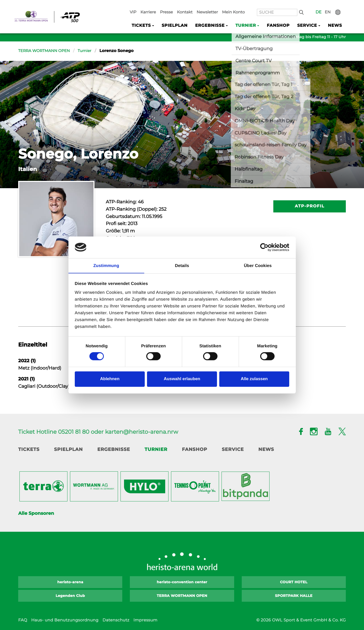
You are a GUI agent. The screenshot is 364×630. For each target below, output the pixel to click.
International (342, 5)
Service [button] (309, 18)
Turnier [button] (251, 18)
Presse (190, 5)
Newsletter (227, 5)
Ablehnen (110, 379)
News (335, 18)
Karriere (174, 5)
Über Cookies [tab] (258, 265)
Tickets (29, 449)
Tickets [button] (152, 18)
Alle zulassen (254, 379)
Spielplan (184, 18)
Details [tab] (182, 265)
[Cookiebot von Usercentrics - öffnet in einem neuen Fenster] (267, 247)
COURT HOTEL (294, 582)
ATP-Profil (310, 206)
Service (233, 449)
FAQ (23, 620)
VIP (160, 5)
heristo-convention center (182, 582)
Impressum (145, 620)
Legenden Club (70, 596)
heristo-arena (70, 582)
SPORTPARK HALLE (294, 596)
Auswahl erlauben (182, 379)
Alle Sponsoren (36, 513)
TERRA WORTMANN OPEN (45, 51)
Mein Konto (250, 5)
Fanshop (282, 18)
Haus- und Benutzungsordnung (65, 620)
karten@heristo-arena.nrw (142, 432)
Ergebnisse (114, 449)
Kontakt (207, 5)
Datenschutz (116, 620)
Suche (310, 5)
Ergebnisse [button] (217, 18)
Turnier (88, 51)
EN (333, 5)
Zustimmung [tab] (106, 265)
